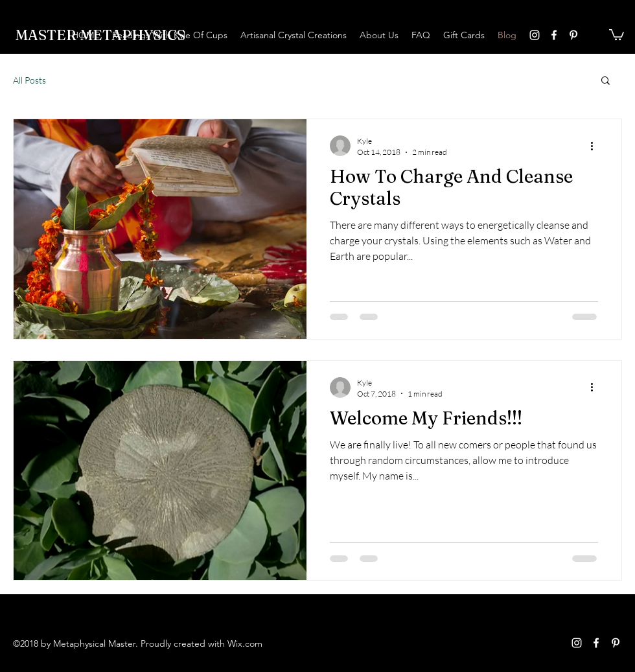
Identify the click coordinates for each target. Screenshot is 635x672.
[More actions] (596, 146)
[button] (617, 34)
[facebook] (554, 35)
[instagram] (535, 35)
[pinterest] (573, 35)
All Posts (29, 80)
